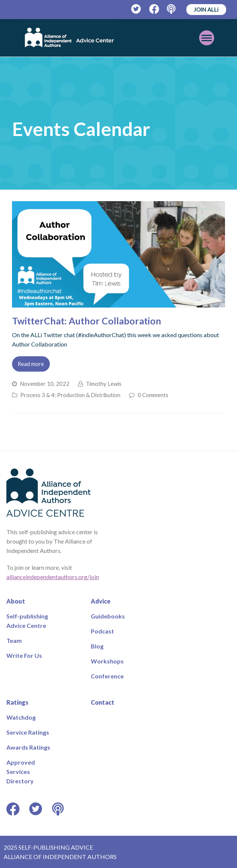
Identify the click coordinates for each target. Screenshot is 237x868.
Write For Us (24, 655)
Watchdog (21, 717)
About (16, 601)
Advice (101, 601)
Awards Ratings (28, 747)
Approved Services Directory (21, 772)
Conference (107, 676)
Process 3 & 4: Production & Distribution (70, 395)
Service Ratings (28, 732)
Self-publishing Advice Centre (27, 621)
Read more (31, 364)
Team (14, 640)
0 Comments (153, 395)
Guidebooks (108, 616)
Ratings (17, 702)
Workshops (107, 661)
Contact (103, 702)
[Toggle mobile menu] (207, 38)
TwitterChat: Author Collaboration (87, 321)
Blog (97, 646)
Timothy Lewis (104, 384)
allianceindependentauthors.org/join (53, 577)
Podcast (102, 631)
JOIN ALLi (206, 9)
